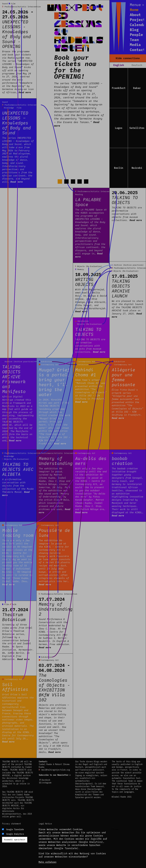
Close (115, 829)
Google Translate (15, 829)
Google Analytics (15, 834)
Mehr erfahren (48, 862)
